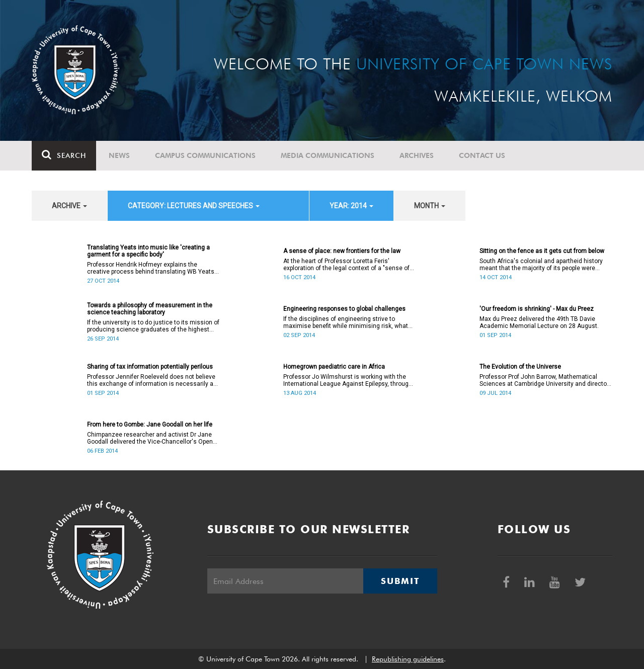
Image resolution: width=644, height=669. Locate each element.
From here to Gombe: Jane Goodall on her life (150, 425)
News (119, 155)
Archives (417, 155)
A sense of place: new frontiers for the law (342, 251)
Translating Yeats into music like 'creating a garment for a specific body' (148, 251)
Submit (400, 581)
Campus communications (205, 155)
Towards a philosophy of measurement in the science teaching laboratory (150, 309)
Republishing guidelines (408, 659)
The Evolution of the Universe (520, 367)
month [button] (430, 206)
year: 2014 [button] (351, 206)
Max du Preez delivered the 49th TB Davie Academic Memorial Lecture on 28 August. (539, 322)
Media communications (328, 155)
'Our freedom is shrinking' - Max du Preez (537, 309)
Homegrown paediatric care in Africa (334, 367)
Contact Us (482, 155)
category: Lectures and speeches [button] (194, 206)
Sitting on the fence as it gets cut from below (542, 251)
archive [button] (69, 206)
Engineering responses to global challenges (344, 309)
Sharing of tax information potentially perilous (150, 367)
